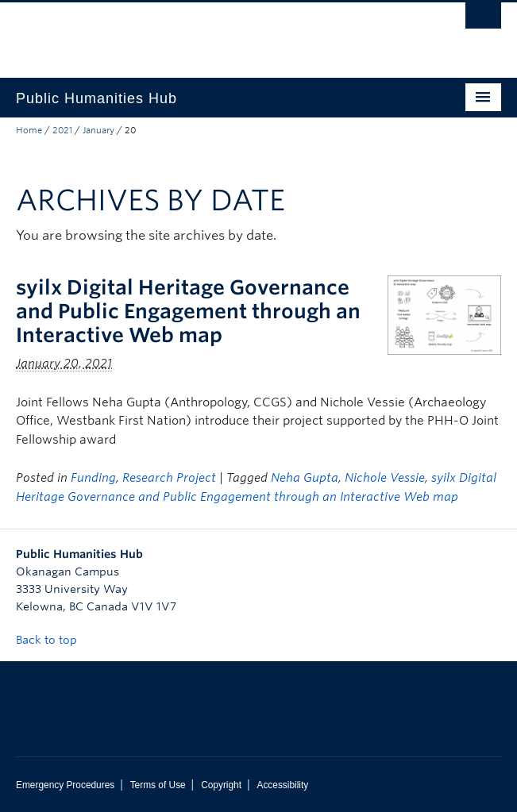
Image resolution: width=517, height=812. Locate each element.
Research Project (169, 478)
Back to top (54, 640)
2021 (62, 130)
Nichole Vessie (385, 478)
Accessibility (282, 785)
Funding (93, 478)
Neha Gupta (305, 478)
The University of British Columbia (186, 33)
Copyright (221, 785)
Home (29, 130)
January (98, 130)
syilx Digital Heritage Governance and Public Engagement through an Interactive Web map (188, 311)
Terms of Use (158, 785)
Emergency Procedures (65, 785)
